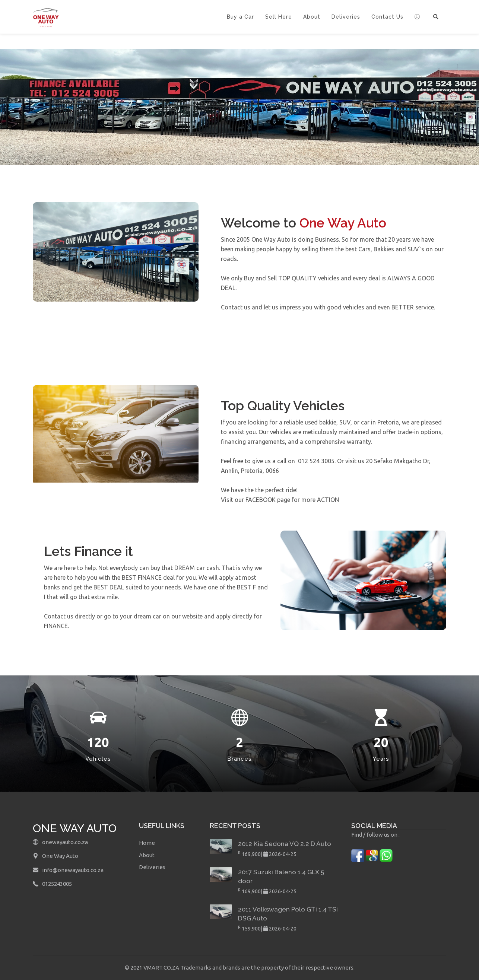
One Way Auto (60, 856)
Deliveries (346, 17)
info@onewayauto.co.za (73, 870)
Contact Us (387, 17)
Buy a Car (240, 17)
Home (147, 843)
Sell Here (279, 17)
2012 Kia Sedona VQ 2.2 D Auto (285, 844)
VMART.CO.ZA (162, 968)
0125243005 (57, 884)
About (312, 17)
